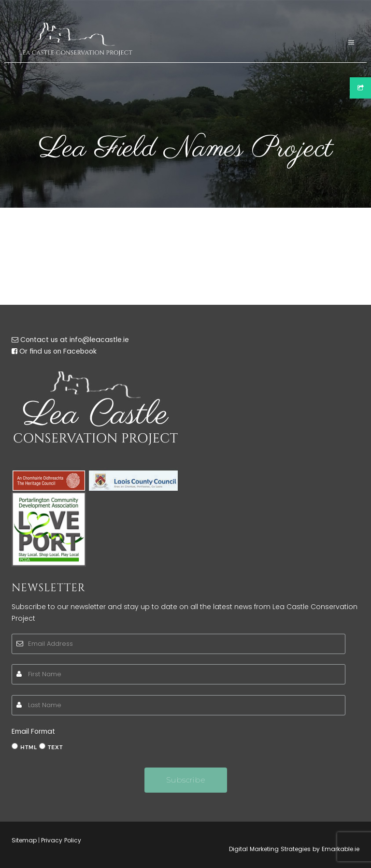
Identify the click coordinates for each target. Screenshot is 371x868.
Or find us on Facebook (58, 351)
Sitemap (24, 840)
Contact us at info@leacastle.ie (75, 340)
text (55, 747)
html (29, 747)
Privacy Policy (61, 840)
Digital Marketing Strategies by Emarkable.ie (294, 849)
